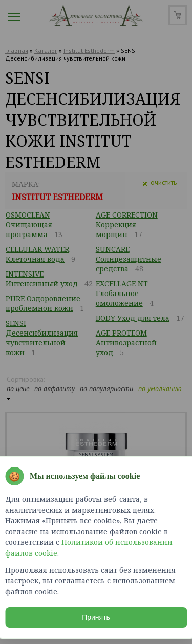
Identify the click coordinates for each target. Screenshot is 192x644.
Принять (96, 617)
